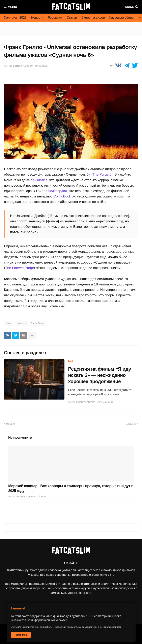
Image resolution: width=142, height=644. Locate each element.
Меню (12, 7)
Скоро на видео (93, 18)
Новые (10, 424)
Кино (9, 323)
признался (39, 180)
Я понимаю (21, 635)
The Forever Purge (20, 268)
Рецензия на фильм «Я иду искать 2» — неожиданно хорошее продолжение (100, 375)
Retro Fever (37, 323)
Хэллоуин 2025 (15, 18)
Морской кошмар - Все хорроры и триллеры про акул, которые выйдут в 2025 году (71, 488)
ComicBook (62, 196)
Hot (71, 361)
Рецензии (55, 18)
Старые (131, 424)
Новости (37, 18)
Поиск (129, 7)
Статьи (72, 18)
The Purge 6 (102, 174)
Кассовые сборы (122, 18)
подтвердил (58, 191)
